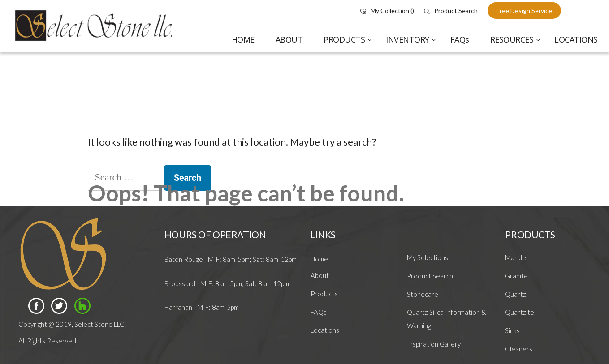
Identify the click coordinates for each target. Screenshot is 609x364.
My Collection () (387, 11)
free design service (524, 11)
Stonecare (423, 294)
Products (324, 294)
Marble (516, 257)
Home (319, 259)
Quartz (516, 294)
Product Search (451, 11)
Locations (325, 330)
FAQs (319, 312)
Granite (516, 276)
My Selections (428, 257)
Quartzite (520, 312)
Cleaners (519, 349)
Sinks (512, 330)
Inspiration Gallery (434, 344)
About (320, 275)
